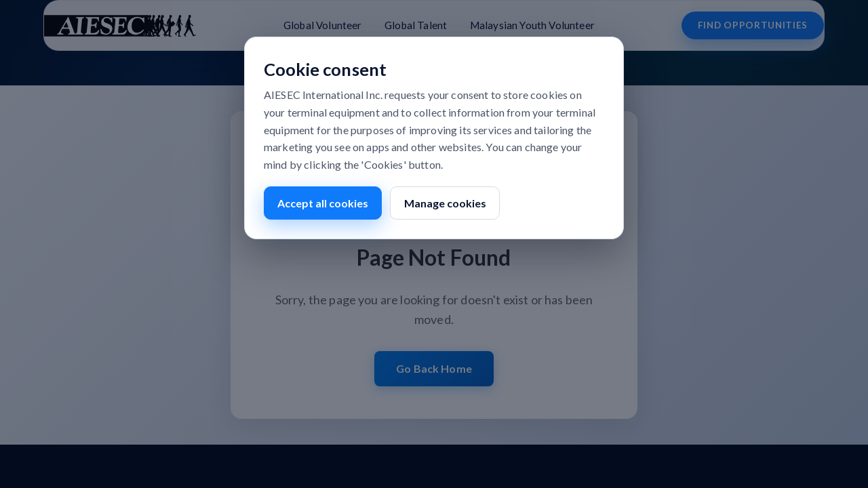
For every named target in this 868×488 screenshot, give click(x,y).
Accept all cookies (323, 203)
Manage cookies (445, 203)
